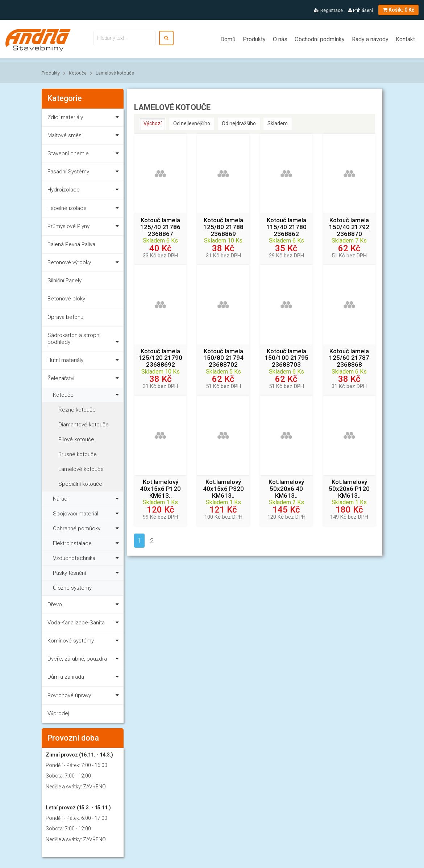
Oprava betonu (65, 317)
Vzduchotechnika (87, 557)
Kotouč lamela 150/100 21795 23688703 (286, 358)
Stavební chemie (85, 155)
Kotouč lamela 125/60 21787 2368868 (349, 358)
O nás (280, 39)
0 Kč (398, 10)
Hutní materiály (85, 361)
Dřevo (85, 606)
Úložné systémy (72, 588)
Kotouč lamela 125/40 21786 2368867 (160, 227)
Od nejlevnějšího (192, 123)
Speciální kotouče (80, 484)
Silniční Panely (65, 281)
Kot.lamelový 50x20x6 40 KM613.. (286, 489)
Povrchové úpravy (85, 697)
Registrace (328, 10)
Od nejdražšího (239, 123)
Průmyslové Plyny (85, 227)
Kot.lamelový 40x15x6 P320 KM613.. (223, 489)
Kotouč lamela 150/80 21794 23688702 (223, 358)
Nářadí (87, 498)
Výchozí (153, 123)
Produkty (254, 39)
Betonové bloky (66, 299)
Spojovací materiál (87, 513)
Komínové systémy (85, 642)
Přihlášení (361, 10)
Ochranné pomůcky (87, 528)
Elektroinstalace (87, 542)
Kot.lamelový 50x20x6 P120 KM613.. (349, 489)
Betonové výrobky (85, 264)
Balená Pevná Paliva (71, 244)
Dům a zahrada (85, 678)
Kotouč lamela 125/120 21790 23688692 (160, 358)
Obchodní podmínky (320, 39)
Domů (228, 39)
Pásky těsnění (87, 572)
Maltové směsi (85, 137)
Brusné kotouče (78, 454)
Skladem (278, 123)
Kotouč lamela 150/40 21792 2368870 (349, 227)
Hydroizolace (85, 191)
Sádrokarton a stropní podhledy (85, 340)
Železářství (85, 380)
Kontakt (405, 39)
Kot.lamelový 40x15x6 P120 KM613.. (160, 489)
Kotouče (78, 73)
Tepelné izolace (85, 209)
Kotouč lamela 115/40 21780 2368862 (286, 227)
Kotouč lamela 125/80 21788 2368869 (223, 227)
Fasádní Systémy (85, 173)
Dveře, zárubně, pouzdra (85, 660)
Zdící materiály (85, 119)
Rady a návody (370, 39)
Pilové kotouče (76, 439)
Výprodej (58, 713)
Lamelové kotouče (115, 73)
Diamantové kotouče (84, 425)
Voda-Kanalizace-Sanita (85, 624)
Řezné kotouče (77, 410)
